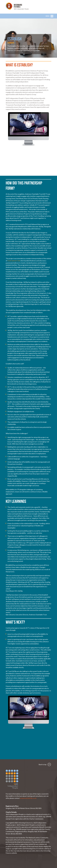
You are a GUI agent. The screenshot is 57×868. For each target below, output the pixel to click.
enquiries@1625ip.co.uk (28, 798)
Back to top (43, 764)
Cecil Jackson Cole (14, 261)
